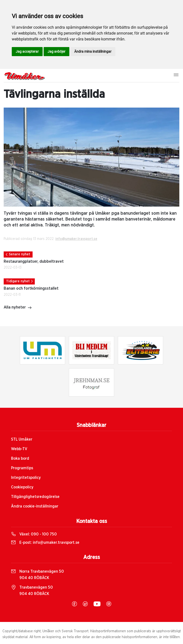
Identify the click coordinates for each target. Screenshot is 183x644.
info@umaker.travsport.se (76, 239)
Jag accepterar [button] (27, 51)
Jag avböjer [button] (56, 51)
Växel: (34, 534)
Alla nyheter (18, 308)
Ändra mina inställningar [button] (93, 51)
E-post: (45, 543)
